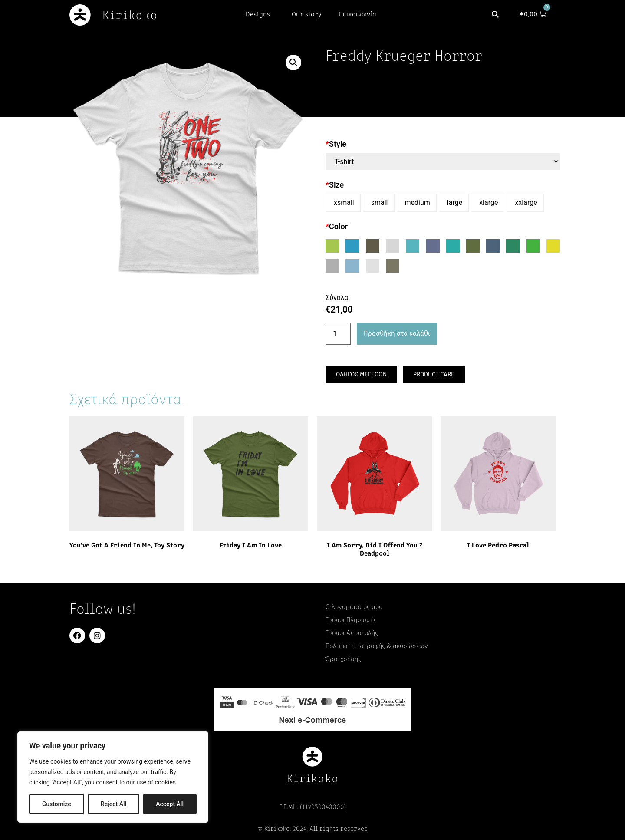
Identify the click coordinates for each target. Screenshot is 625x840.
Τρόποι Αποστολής (352, 633)
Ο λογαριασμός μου (354, 607)
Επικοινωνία (358, 15)
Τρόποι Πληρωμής (351, 620)
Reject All (113, 804)
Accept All (170, 804)
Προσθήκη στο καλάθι (397, 334)
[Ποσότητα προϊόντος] (338, 334)
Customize (57, 804)
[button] (498, 15)
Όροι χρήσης (343, 659)
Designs (260, 15)
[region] (113, 777)
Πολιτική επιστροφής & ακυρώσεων (377, 646)
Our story (307, 15)
